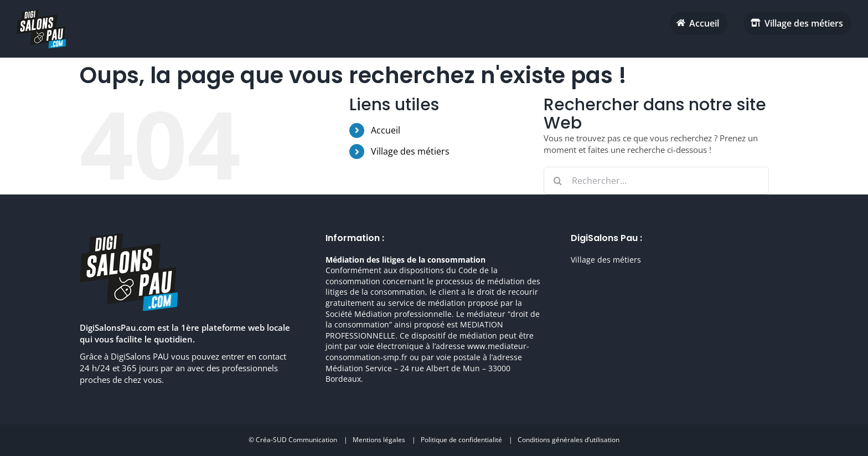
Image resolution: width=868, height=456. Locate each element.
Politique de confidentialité (461, 440)
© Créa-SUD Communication (293, 440)
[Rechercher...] (656, 181)
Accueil (386, 130)
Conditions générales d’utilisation (569, 440)
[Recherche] (557, 181)
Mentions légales (379, 440)
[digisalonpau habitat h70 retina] (41, 13)
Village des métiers (410, 151)
